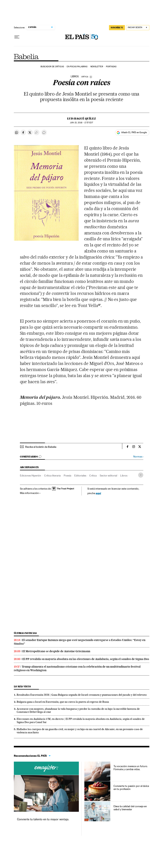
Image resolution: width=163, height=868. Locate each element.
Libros (124, 476)
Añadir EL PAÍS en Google (134, 132)
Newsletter (97, 67)
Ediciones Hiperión (31, 476)
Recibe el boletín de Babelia (41, 447)
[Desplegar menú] (17, 37)
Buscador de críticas (52, 67)
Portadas (111, 67)
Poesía (67, 476)
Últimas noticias (25, 633)
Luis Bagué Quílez (81, 119)
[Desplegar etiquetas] (141, 475)
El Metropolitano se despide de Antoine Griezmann (56, 651)
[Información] (91, 77)
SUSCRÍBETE (117, 28)
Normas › (138, 457)
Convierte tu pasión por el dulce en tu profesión (131, 787)
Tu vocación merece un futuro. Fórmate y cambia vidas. (131, 768)
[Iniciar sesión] (138, 28)
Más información (30, 493)
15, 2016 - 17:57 (81, 123)
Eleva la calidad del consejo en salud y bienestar (130, 808)
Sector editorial (108, 476)
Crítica (93, 476)
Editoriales (80, 476)
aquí (98, 493)
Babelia (26, 57)
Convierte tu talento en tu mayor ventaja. (43, 819)
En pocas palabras (77, 67)
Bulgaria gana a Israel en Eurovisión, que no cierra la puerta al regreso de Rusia (63, 702)
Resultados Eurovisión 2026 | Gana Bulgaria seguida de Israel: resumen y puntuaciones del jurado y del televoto (82, 695)
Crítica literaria (52, 476)
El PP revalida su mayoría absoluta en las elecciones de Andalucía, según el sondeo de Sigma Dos (86, 659)
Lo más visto (22, 686)
